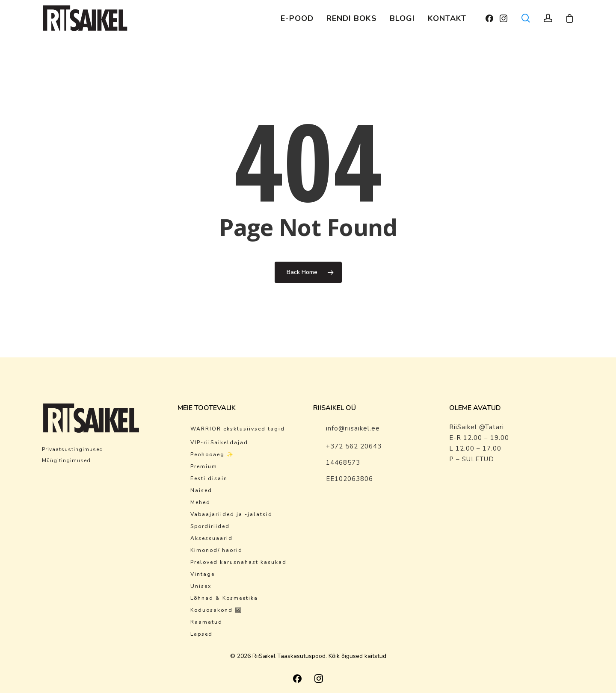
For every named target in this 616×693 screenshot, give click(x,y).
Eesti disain (209, 478)
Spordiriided (210, 526)
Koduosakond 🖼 (216, 610)
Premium (204, 466)
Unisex (201, 586)
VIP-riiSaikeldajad (219, 442)
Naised (201, 490)
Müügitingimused (66, 460)
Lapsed (201, 634)
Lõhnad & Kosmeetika (224, 598)
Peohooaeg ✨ (212, 454)
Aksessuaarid (212, 538)
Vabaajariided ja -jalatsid (231, 514)
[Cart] (570, 18)
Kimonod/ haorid (216, 550)
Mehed (200, 502)
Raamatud (206, 622)
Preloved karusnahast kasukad (238, 562)
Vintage (203, 574)
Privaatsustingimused (73, 449)
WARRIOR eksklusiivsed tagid (238, 429)
